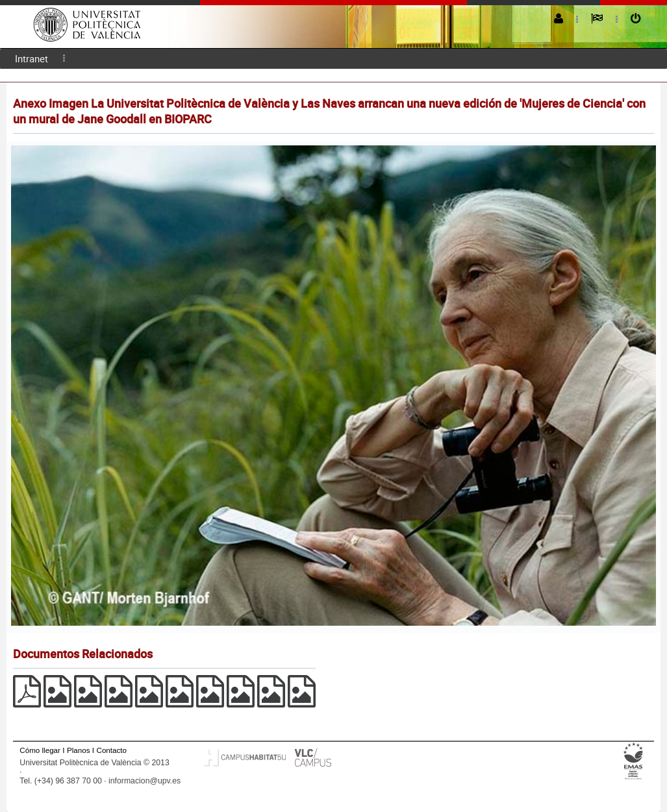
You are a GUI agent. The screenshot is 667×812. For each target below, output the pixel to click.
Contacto (112, 750)
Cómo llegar (40, 750)
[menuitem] (31, 59)
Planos (79, 750)
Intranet (31, 58)
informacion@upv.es (145, 781)
